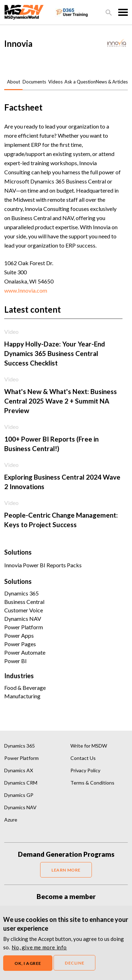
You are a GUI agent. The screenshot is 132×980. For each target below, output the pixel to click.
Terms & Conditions (92, 783)
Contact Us (83, 758)
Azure (11, 820)
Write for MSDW (89, 746)
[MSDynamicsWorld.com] (24, 11)
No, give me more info (39, 947)
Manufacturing (22, 696)
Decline (74, 963)
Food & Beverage (25, 688)
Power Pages (20, 644)
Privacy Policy (85, 770)
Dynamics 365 (21, 593)
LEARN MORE (66, 870)
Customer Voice (24, 610)
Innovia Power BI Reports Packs (43, 565)
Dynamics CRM (21, 783)
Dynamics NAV (23, 619)
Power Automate (25, 652)
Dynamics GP (19, 795)
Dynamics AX (19, 770)
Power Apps (19, 635)
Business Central (24, 602)
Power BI (15, 661)
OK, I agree (28, 963)
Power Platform (24, 627)
